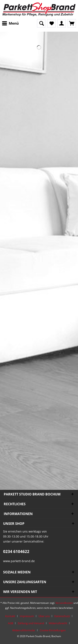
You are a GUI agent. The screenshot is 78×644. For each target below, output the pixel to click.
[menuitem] (11, 23)
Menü (10, 23)
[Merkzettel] (51, 23)
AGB (11, 623)
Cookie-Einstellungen (53, 630)
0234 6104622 (16, 551)
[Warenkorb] (72, 23)
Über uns (44, 616)
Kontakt (10, 616)
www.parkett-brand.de (19, 561)
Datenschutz (62, 616)
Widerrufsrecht (58, 623)
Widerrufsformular (24, 630)
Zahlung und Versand (31, 623)
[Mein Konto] (62, 23)
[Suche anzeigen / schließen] (41, 23)
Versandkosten (64, 603)
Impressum (27, 616)
